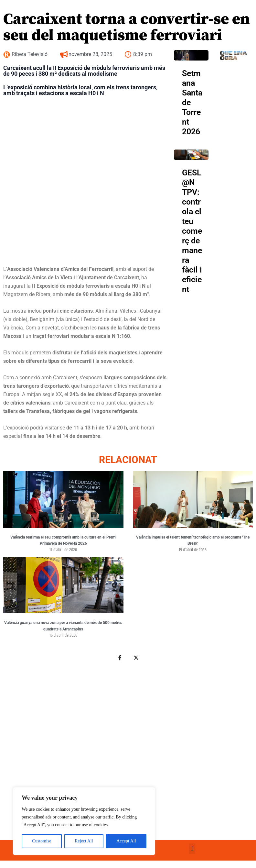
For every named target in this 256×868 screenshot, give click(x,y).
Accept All (126, 841)
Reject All (84, 841)
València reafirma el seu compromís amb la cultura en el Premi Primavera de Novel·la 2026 (63, 540)
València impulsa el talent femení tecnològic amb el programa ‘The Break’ (193, 540)
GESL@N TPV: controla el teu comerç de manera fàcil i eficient (192, 231)
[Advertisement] (127, 746)
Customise (42, 841)
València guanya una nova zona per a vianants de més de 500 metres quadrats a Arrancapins (63, 626)
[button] (192, 849)
